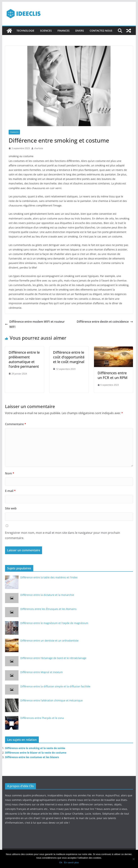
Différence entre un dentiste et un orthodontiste (49, 641)
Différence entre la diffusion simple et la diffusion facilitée (55, 686)
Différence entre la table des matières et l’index (49, 577)
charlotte (39, 148)
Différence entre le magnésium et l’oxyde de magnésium (54, 623)
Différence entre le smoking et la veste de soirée (35, 748)
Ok (61, 862)
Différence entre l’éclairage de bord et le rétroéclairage (53, 658)
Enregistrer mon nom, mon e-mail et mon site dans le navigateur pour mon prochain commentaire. (63, 535)
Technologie (25, 31)
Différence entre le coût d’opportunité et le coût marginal (69, 357)
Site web (11, 508)
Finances (64, 31)
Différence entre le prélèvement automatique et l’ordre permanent (24, 359)
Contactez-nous (101, 31)
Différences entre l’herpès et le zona (42, 718)
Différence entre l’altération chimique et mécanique (51, 700)
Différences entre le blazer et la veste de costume (36, 753)
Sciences (46, 31)
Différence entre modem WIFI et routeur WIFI (35, 324)
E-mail (10, 491)
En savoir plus (71, 862)
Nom (10, 473)
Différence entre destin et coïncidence (105, 322)
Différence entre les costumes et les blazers (32, 757)
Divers (80, 31)
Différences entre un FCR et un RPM (112, 375)
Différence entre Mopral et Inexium (42, 672)
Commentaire (16, 424)
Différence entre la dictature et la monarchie (47, 595)
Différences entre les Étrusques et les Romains (48, 609)
